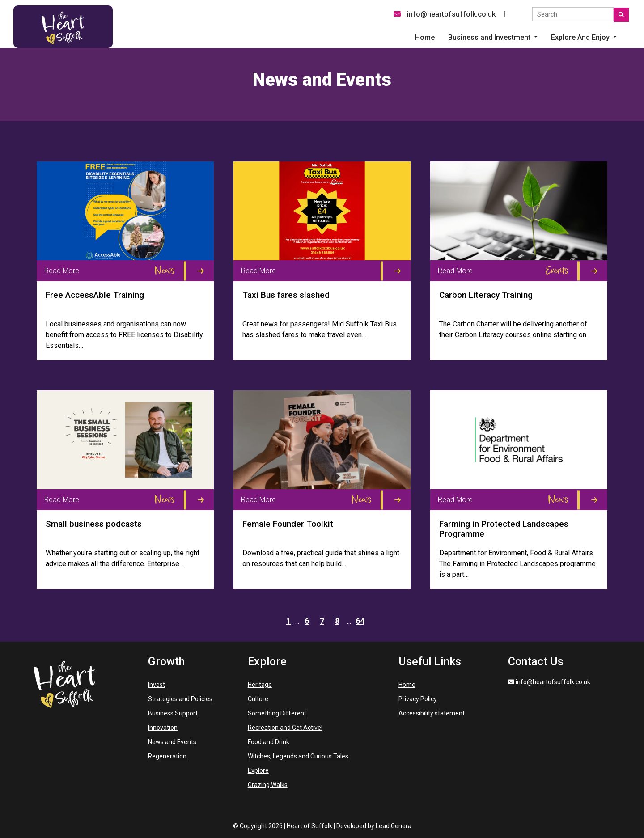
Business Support (173, 713)
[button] (493, 38)
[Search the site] (573, 14)
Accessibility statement (432, 713)
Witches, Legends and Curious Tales (298, 756)
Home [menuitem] (425, 37)
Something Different (277, 713)
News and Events (172, 742)
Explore (258, 770)
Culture (258, 699)
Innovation (163, 728)
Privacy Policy (418, 699)
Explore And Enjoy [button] (581, 37)
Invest (157, 685)
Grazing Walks (268, 785)
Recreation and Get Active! (285, 728)
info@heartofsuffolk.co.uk (445, 14)
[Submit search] (621, 15)
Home (407, 685)
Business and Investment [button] (490, 37)
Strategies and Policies (180, 699)
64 (360, 621)
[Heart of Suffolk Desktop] (63, 26)
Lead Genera (394, 826)
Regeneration (167, 756)
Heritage (260, 685)
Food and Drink (269, 742)
